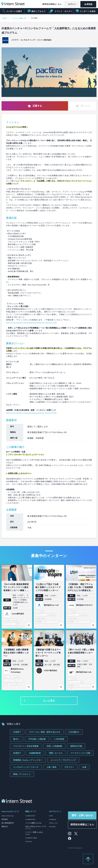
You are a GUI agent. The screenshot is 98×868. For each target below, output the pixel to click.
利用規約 (5, 819)
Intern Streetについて (10, 811)
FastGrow (29, 841)
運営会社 (5, 827)
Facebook (52, 827)
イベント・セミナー (61, 11)
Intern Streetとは (7, 816)
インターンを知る (85, 11)
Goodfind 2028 (30, 819)
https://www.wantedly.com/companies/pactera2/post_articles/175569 (31, 323)
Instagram (53, 819)
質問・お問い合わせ (82, 815)
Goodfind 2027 (30, 816)
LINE (51, 816)
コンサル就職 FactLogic (33, 823)
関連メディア (31, 811)
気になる (83, 106)
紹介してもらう (36, 11)
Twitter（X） (54, 823)
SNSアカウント (55, 811)
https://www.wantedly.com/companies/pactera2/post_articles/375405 (31, 413)
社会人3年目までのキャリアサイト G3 (36, 828)
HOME (5, 18)
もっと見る (39, 701)
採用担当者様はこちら (52, 4)
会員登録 (88, 4)
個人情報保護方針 (8, 823)
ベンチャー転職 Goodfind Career (34, 833)
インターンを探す (12, 11)
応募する (35, 106)
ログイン (72, 4)
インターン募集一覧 (19, 18)
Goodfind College (31, 838)
